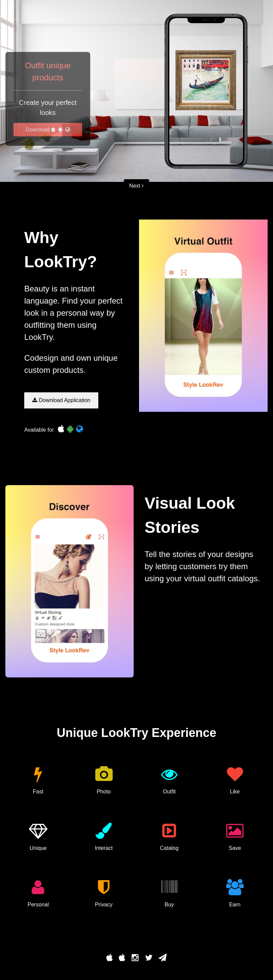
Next (136, 186)
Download (48, 130)
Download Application (61, 400)
